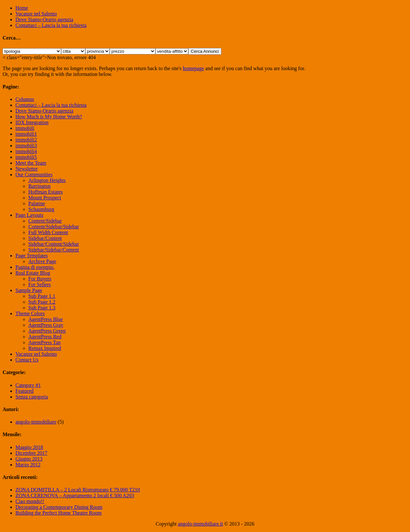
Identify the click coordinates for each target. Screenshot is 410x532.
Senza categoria (32, 397)
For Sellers (40, 284)
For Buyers (40, 279)
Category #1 (28, 385)
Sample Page (29, 290)
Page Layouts (29, 215)
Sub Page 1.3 (42, 308)
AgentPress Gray (46, 325)
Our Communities (34, 174)
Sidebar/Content (45, 238)
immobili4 (26, 151)
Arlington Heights (47, 180)
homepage (193, 68)
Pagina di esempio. (35, 267)
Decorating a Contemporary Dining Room (59, 507)
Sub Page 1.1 (42, 296)
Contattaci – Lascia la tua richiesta (51, 25)
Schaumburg (41, 209)
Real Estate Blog (33, 273)
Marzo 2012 (28, 465)
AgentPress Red (45, 337)
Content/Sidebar (45, 221)
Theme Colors (30, 313)
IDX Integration (32, 122)
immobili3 (26, 146)
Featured (24, 391)
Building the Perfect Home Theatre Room (59, 513)
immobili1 (26, 134)
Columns (25, 99)
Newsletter (27, 169)
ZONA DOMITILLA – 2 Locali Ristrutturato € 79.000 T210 (78, 490)
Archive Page (42, 261)
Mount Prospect (45, 198)
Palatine (37, 203)
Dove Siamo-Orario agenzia (44, 19)
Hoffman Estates (46, 192)
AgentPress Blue (46, 319)
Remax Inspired (45, 348)
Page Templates (32, 256)
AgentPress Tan (44, 342)
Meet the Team (31, 163)
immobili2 (26, 140)
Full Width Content (48, 232)
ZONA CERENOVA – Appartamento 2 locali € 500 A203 (75, 495)
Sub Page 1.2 (42, 302)
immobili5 (26, 157)
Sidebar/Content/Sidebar (54, 244)
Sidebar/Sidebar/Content (54, 250)
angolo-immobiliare (36, 422)
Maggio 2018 (29, 447)
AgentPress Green (47, 331)
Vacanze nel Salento (36, 14)
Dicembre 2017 (31, 453)
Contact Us (27, 360)
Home (22, 8)
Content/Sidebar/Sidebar (54, 227)
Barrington (39, 186)
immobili (25, 128)
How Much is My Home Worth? (49, 117)
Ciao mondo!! (30, 501)
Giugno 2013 (29, 459)
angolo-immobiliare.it (200, 524)
